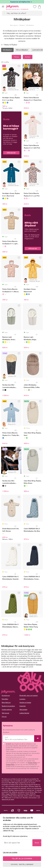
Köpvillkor (5, 699)
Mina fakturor (6, 703)
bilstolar (39, 665)
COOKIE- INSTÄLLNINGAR (22, 864)
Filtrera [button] (16, 57)
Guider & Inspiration (8, 706)
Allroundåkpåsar (22, 50)
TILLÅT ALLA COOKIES (22, 859)
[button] (3, 6)
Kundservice (6, 696)
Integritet (23, 706)
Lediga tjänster (24, 713)
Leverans (22, 699)
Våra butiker (23, 710)
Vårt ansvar (5, 713)
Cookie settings (7, 710)
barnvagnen (38, 652)
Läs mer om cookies (10, 852)
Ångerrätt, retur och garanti (29, 696)
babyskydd (30, 665)
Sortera (28, 57)
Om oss (4, 717)
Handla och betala (25, 703)
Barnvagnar (14, 25)
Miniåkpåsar (7, 50)
